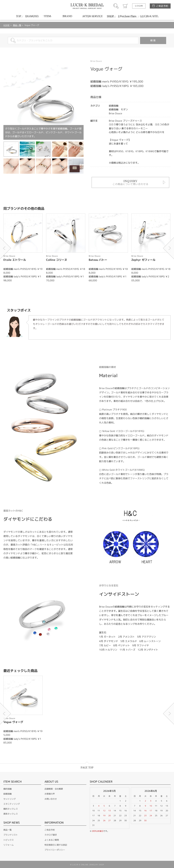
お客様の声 (50, 794)
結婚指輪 (8, 794)
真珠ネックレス (11, 814)
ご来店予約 (162, 6)
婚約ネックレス (11, 809)
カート (125, 6)
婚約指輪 (8, 789)
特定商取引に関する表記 (56, 845)
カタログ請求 (51, 835)
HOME (6, 25)
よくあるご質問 (52, 840)
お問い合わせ (51, 799)
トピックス (9, 840)
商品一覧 (17, 25)
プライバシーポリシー (55, 850)
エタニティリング (12, 804)
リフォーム (9, 845)
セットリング (10, 799)
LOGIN (139, 6)
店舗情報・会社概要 (54, 789)
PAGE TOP (87, 768)
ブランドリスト (11, 835)
